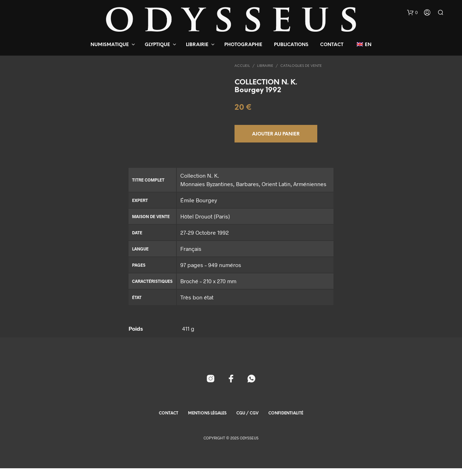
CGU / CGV (247, 421)
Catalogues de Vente (301, 66)
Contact (332, 45)
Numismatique (110, 45)
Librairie (197, 45)
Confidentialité (286, 421)
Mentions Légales (207, 421)
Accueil (242, 66)
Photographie (243, 45)
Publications (291, 45)
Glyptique (157, 45)
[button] (412, 13)
